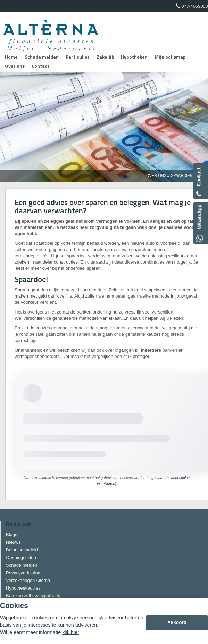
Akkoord (177, 622)
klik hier (71, 632)
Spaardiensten (187, 175)
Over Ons (156, 175)
